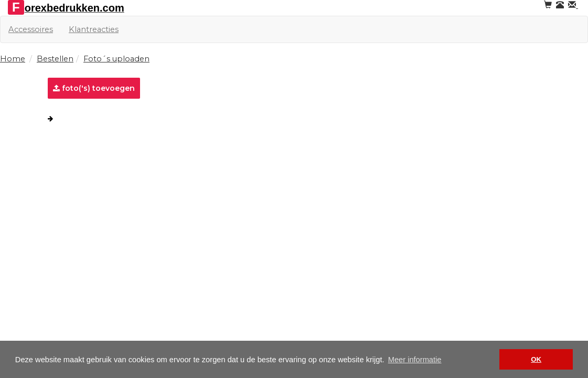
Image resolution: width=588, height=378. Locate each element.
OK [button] (536, 359)
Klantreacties (94, 29)
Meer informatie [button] (415, 360)
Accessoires (31, 29)
